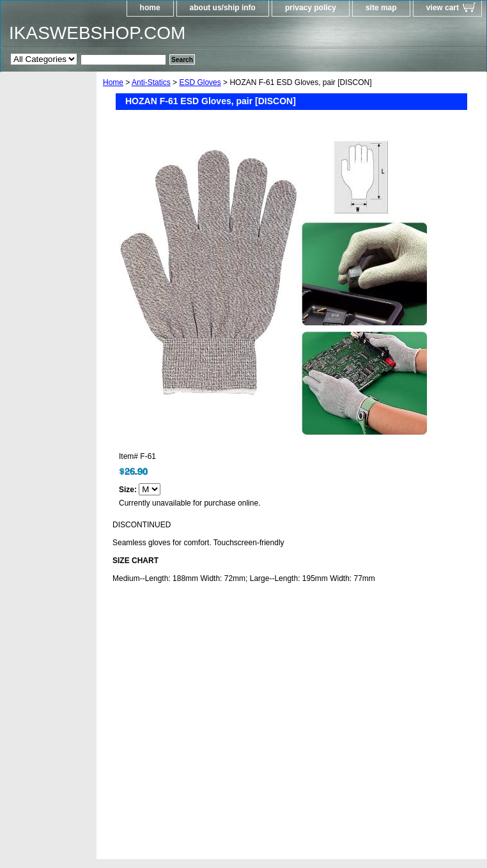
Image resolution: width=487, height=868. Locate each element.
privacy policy (311, 8)
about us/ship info (223, 8)
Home (113, 82)
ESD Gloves (200, 82)
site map (381, 8)
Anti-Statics (151, 82)
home (150, 8)
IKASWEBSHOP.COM (97, 33)
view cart (443, 8)
